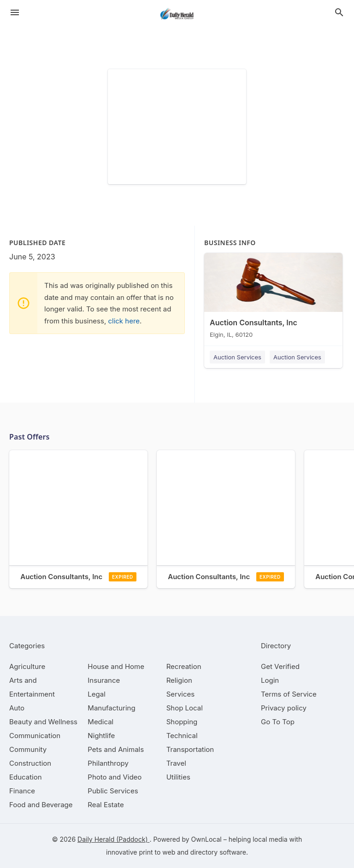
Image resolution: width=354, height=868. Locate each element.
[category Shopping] (182, 722)
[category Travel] (176, 763)
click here (124, 321)
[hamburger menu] (15, 12)
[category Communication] (35, 736)
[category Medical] (100, 722)
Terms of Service (289, 694)
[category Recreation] (184, 666)
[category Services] (181, 694)
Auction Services (237, 357)
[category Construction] (30, 763)
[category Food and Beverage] (41, 805)
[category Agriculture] (27, 666)
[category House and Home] (116, 666)
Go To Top (278, 722)
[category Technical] (182, 736)
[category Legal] (96, 694)
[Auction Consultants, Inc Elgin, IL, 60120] (273, 298)
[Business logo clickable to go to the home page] (177, 14)
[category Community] (28, 749)
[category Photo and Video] (115, 777)
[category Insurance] (104, 680)
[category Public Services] (113, 791)
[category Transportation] (190, 749)
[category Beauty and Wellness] (43, 722)
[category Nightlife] (101, 736)
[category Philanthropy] (108, 763)
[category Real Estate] (106, 805)
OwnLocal (206, 839)
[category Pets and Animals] (116, 749)
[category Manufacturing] (111, 708)
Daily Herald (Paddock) (113, 839)
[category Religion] (179, 680)
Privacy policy (284, 708)
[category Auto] (17, 708)
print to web (157, 852)
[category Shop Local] (185, 708)
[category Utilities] (178, 777)
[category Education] (26, 777)
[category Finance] (22, 791)
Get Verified (280, 666)
